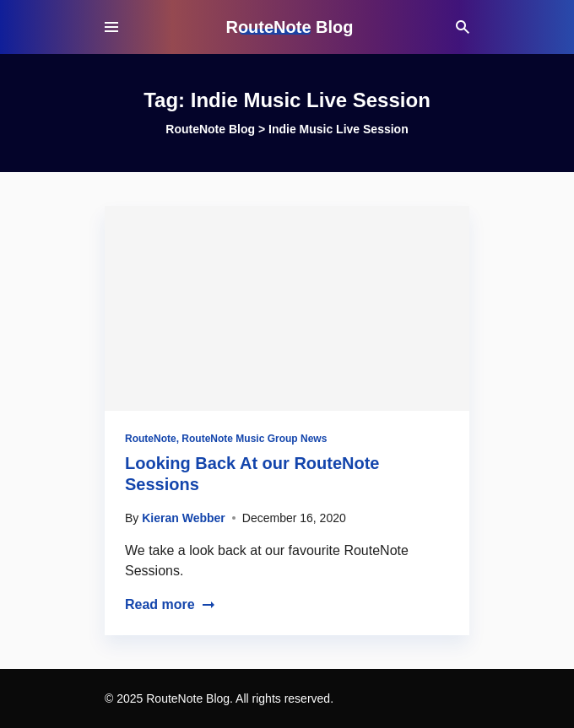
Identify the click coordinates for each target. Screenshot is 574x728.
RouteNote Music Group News (254, 439)
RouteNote (151, 439)
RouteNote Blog (289, 27)
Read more (170, 604)
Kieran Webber (184, 518)
